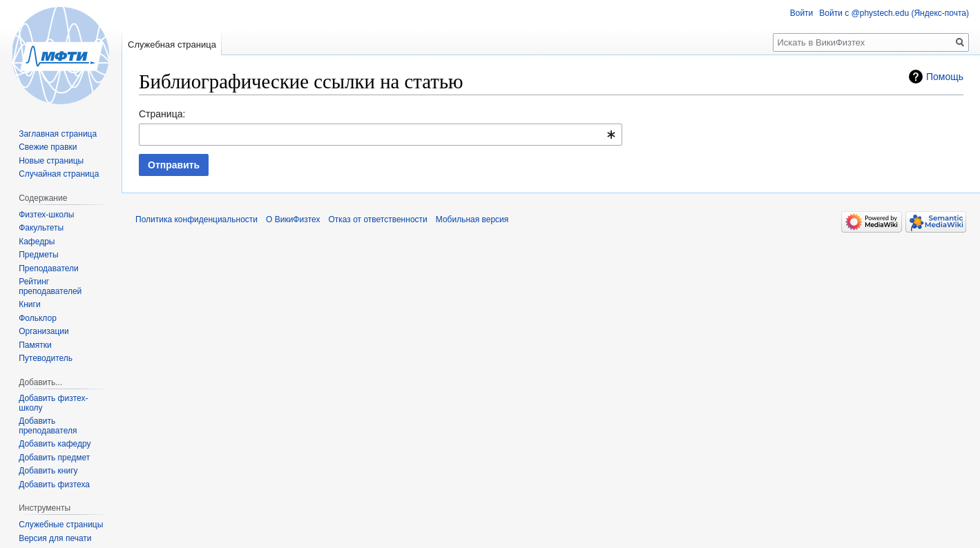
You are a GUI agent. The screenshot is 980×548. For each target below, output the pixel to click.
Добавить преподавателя (48, 426)
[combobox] (381, 135)
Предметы (38, 255)
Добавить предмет (54, 458)
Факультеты (41, 228)
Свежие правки (48, 147)
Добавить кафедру (55, 444)
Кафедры (37, 242)
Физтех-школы (46, 215)
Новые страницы (51, 161)
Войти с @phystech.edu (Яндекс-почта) (894, 13)
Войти (802, 13)
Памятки (35, 345)
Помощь (945, 77)
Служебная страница (172, 45)
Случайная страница (59, 174)
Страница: (162, 114)
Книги (29, 304)
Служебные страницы (61, 525)
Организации (44, 331)
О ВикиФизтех (293, 219)
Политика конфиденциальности (196, 219)
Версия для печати (55, 538)
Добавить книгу (48, 471)
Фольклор (38, 318)
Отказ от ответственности (377, 219)
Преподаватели (49, 268)
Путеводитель (46, 358)
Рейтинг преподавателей (50, 286)
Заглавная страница (58, 134)
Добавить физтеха (54, 485)
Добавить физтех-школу (53, 403)
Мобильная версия (472, 219)
